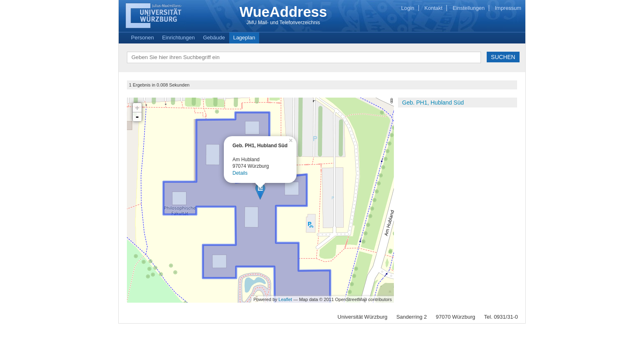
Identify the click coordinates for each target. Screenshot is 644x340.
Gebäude (214, 38)
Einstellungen (469, 8)
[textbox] (304, 57)
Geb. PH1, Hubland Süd (433, 103)
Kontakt (433, 8)
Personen (143, 38)
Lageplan (244, 38)
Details (240, 173)
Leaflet (285, 299)
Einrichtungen (179, 38)
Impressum (508, 8)
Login (408, 8)
